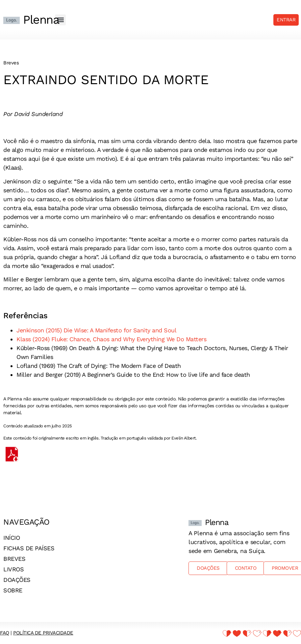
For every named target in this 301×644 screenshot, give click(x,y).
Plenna (41, 20)
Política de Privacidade (43, 633)
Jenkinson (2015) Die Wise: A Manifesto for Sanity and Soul (96, 330)
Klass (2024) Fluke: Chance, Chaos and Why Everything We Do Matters (111, 339)
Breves (14, 559)
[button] (60, 20)
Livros (13, 569)
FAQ (5, 633)
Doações (17, 580)
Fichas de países (29, 548)
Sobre (13, 590)
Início (12, 538)
